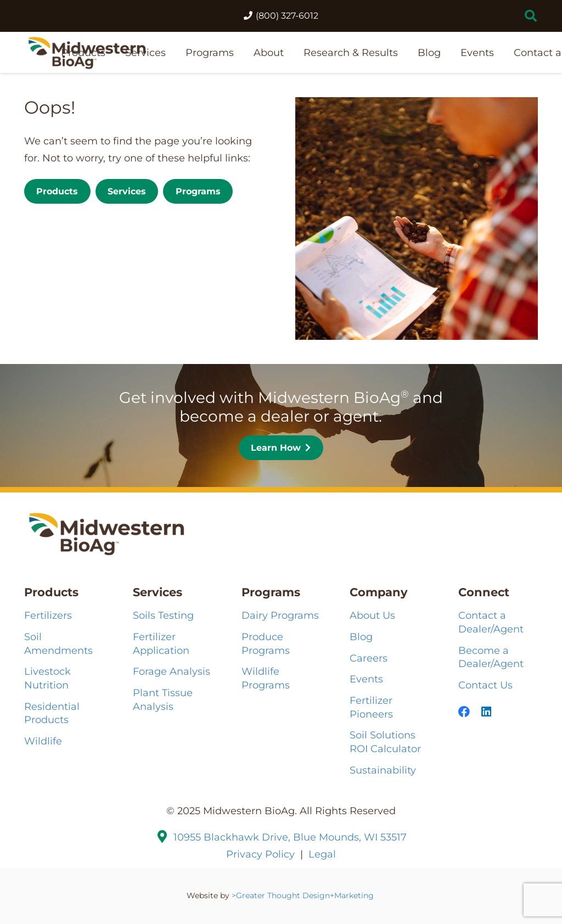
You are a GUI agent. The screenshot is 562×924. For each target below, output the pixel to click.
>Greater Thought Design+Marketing (304, 895)
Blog (361, 637)
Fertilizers (48, 615)
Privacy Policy (260, 854)
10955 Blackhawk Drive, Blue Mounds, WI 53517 (290, 837)
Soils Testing (163, 615)
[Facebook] (464, 712)
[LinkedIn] (486, 712)
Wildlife (43, 741)
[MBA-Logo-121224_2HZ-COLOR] (87, 52)
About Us (372, 615)
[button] (531, 16)
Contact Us (485, 685)
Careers (369, 658)
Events (366, 679)
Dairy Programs (280, 615)
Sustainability (383, 770)
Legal (322, 854)
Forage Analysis (172, 671)
